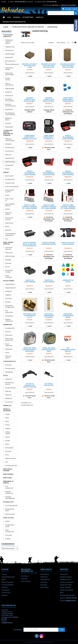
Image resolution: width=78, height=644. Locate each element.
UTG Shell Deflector (49, 384)
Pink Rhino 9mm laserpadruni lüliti (30, 316)
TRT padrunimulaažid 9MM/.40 (68, 350)
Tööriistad (8, 298)
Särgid (7, 414)
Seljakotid (9, 379)
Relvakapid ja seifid (10, 510)
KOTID (5, 375)
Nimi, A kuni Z (63, 43)
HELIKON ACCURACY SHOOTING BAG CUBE (30, 66)
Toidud (7, 521)
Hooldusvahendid (11, 465)
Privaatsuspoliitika (7, 585)
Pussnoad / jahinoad (9, 248)
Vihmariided (9, 448)
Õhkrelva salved (8, 357)
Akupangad (9, 127)
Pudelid (8, 539)
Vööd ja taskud (10, 368)
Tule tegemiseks (9, 311)
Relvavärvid (9, 96)
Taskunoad (9, 253)
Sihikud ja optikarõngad (10, 140)
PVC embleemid (9, 487)
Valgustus (8, 295)
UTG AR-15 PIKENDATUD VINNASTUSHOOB (30, 385)
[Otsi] (63, 13)
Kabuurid (8, 155)
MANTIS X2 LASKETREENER (30, 281)
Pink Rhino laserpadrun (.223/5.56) (49, 316)
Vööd (7, 455)
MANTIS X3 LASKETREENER (49, 281)
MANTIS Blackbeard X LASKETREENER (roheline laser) (68, 174)
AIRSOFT (6, 172)
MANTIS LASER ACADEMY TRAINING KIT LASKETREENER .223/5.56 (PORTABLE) (30, 208)
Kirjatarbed (9, 109)
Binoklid (8, 302)
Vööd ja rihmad (8, 79)
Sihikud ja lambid (8, 213)
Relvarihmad (9, 50)
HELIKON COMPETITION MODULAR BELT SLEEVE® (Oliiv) (49, 100)
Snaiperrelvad (10, 183)
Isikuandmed (45, 574)
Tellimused (44, 577)
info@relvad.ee (70, 601)
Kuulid (7, 195)
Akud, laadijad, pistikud (10, 205)
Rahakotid (9, 398)
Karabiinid (8, 92)
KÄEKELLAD (7, 405)
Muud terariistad (8, 276)
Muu (7, 239)
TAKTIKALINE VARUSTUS (8, 36)
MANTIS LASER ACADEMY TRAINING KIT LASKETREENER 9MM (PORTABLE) (49, 207)
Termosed (9, 535)
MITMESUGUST (8, 502)
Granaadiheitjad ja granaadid (10, 234)
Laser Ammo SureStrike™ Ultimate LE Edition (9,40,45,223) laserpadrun (49, 139)
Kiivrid (7, 226)
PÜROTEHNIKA (8, 474)
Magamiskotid (10, 284)
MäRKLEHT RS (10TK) (68, 281)
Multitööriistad (10, 256)
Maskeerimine (10, 47)
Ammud (8, 332)
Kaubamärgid (8, 544)
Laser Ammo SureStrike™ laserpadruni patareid (68, 100)
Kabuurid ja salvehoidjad (9, 74)
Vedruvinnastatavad (12, 186)
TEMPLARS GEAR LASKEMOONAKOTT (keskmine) (30, 350)
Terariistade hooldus (9, 271)
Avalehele (6, 31)
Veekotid (8, 395)
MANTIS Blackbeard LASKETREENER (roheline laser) (30, 174)
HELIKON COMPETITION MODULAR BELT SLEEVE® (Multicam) (30, 101)
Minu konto (46, 569)
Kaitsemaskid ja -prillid (10, 191)
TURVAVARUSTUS (9, 361)
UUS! (9, 17)
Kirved (7, 267)
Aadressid (44, 582)
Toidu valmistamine (10, 531)
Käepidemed (10, 158)
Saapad (8, 428)
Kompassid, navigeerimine (10, 306)
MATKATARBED (9, 281)
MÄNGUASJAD (10, 514)
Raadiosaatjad (10, 54)
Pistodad (8, 263)
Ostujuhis (5, 587)
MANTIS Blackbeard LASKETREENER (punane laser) (68, 138)
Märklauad (9, 349)
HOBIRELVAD (8, 325)
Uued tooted (6, 593)
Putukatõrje (9, 316)
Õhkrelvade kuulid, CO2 (9, 340)
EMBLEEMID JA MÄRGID (8, 482)
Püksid (7, 425)
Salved (7, 209)
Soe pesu (8, 451)
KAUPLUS (40, 17)
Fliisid (7, 421)
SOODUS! (17, 17)
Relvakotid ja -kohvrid (10, 383)
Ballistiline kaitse (8, 119)
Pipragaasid (9, 372)
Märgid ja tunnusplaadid (10, 498)
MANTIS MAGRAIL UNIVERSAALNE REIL (49, 243)
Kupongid (44, 585)
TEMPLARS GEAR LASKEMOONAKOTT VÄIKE (49, 350)
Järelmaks (24, 579)
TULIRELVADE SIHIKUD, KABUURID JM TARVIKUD (8, 133)
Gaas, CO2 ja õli (9, 200)
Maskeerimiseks (11, 458)
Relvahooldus (10, 147)
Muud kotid (9, 402)
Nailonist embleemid (9, 492)
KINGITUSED (8, 478)
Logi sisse (55, 5)
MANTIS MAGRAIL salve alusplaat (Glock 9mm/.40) (30, 244)
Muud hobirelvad (9, 345)
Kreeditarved (45, 579)
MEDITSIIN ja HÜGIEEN (8, 470)
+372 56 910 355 (20, 2)
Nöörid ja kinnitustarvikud (10, 105)
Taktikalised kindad (9, 69)
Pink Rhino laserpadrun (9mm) (68, 316)
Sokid (7, 444)
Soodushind (5, 590)
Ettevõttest (28, 17)
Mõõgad (8, 260)
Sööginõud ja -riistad (10, 526)
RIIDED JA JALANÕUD (7, 410)
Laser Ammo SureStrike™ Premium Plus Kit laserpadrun (30, 138)
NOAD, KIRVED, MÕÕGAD (8, 243)
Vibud (7, 353)
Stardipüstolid (10, 328)
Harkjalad (8, 144)
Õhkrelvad (9, 335)
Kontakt (4, 2)
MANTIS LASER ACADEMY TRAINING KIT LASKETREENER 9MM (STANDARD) (68, 207)
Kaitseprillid (9, 57)
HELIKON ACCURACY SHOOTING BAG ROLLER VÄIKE (68, 66)
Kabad (7, 169)
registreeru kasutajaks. (69, 5)
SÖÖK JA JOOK (8, 518)
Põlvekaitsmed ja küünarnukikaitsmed (12, 63)
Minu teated (45, 587)
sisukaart (4, 595)
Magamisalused (10, 288)
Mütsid (7, 437)
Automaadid (9, 176)
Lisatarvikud (9, 223)
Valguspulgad (10, 88)
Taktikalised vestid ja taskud (9, 42)
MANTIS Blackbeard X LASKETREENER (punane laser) (49, 174)
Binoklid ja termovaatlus (10, 100)
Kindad (8, 441)
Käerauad (8, 365)
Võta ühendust (29, 2)
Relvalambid (9, 165)
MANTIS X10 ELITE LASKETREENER (68, 243)
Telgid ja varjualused (9, 320)
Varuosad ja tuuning (9, 219)
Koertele (8, 123)
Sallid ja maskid (8, 433)
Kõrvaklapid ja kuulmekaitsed (10, 114)
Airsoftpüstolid (10, 179)
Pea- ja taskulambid (9, 84)
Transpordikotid (10, 388)
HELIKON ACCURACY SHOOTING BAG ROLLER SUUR (49, 66)
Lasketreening (10, 162)
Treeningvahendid (11, 505)
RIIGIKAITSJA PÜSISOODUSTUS (14, 22)
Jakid (7, 418)
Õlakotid (8, 391)
